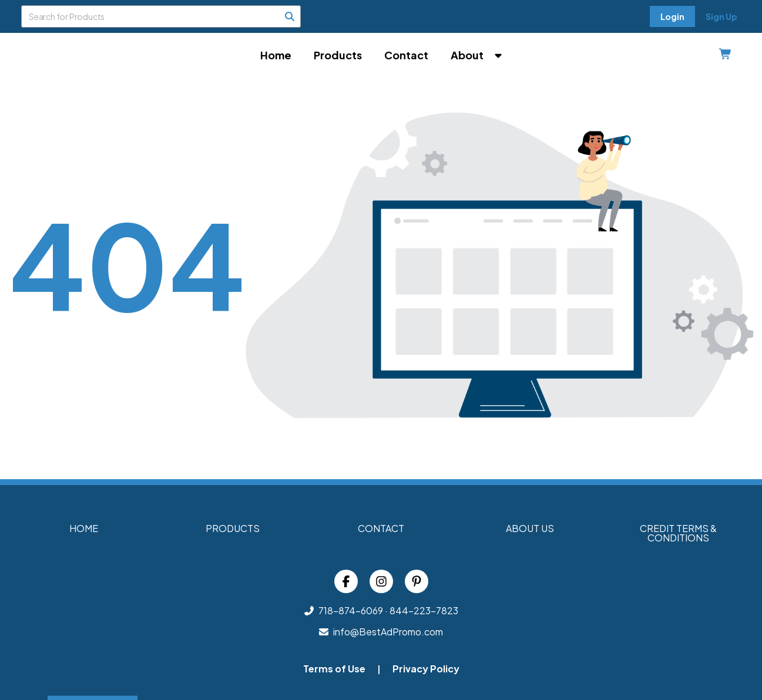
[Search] (290, 16)
